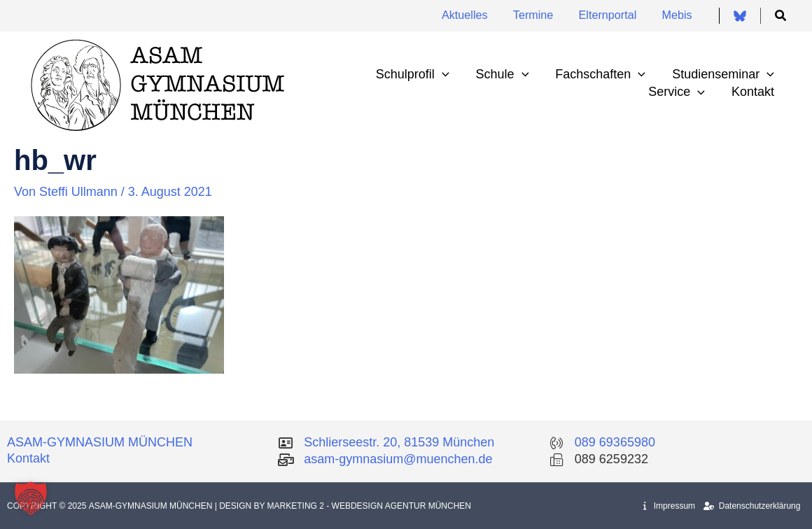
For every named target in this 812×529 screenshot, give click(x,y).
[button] (781, 16)
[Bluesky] (740, 16)
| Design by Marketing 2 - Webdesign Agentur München (343, 506)
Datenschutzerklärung (752, 506)
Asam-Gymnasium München (152, 506)
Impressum (669, 506)
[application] (447, 75)
